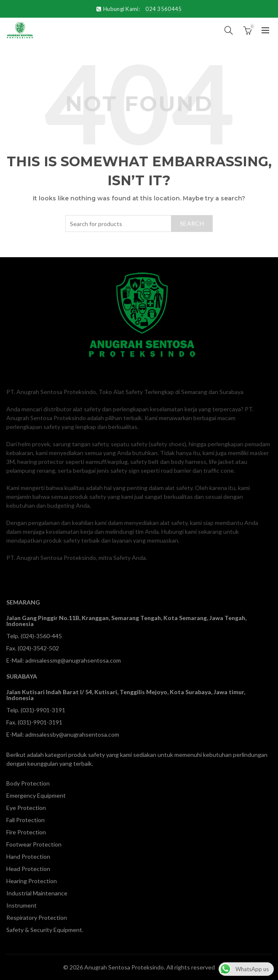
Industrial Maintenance (37, 893)
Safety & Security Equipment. (45, 930)
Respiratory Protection (37, 917)
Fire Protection (26, 832)
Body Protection (28, 783)
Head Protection (28, 869)
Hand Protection (28, 856)
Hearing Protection (32, 881)
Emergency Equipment (36, 795)
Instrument (21, 905)
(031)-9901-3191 (43, 710)
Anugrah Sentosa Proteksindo (124, 967)
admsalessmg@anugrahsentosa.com (73, 660)
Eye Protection (26, 808)
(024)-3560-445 (41, 636)
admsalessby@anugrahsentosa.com (72, 734)
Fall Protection (25, 820)
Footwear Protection (34, 844)
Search (192, 223)
